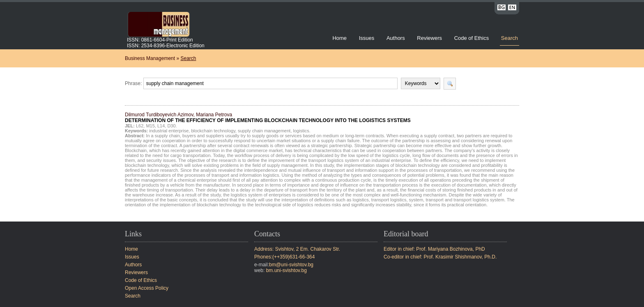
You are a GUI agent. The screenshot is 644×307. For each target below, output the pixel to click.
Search (509, 38)
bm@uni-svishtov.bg (291, 265)
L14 (161, 126)
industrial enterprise (169, 131)
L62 (140, 126)
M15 (150, 126)
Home (339, 38)
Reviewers (430, 38)
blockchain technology (213, 131)
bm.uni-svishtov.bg (286, 270)
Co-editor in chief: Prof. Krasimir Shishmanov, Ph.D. (440, 257)
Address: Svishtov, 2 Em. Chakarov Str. (297, 249)
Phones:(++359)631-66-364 (284, 257)
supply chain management (264, 131)
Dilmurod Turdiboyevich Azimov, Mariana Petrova (268, 118)
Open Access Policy (147, 288)
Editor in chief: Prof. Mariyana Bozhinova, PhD (434, 249)
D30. (172, 126)
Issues (367, 38)
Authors (396, 38)
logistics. (302, 131)
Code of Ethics (472, 38)
